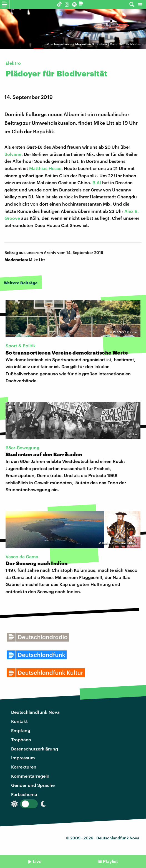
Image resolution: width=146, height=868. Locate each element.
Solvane (13, 154)
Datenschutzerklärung (35, 749)
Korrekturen (24, 767)
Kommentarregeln (30, 776)
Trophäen (21, 739)
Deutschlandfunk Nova (35, 712)
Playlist (110, 861)
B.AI (97, 182)
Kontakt (19, 721)
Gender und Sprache (33, 785)
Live (37, 861)
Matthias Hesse (45, 168)
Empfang (21, 730)
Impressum (23, 758)
